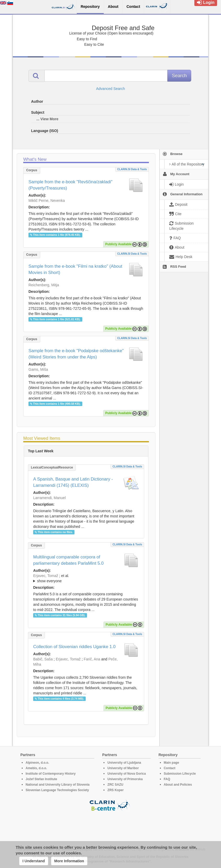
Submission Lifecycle (180, 774)
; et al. (86, 579)
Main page (171, 763)
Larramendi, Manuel (50, 498)
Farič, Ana (92, 659)
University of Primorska (125, 779)
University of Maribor (123, 768)
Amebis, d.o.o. (36, 768)
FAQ (167, 779)
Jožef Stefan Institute (41, 779)
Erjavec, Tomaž (46, 576)
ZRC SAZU (115, 785)
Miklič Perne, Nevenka (47, 201)
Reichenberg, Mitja (44, 285)
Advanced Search (111, 89)
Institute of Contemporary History (51, 774)
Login (206, 2)
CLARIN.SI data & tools (132, 169)
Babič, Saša (43, 659)
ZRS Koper (115, 790)
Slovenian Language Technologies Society (57, 790)
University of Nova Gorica (127, 774)
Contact (170, 768)
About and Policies (178, 785)
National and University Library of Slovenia (58, 785)
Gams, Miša (38, 369)
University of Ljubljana (124, 763)
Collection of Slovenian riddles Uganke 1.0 (74, 647)
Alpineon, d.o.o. (37, 763)
